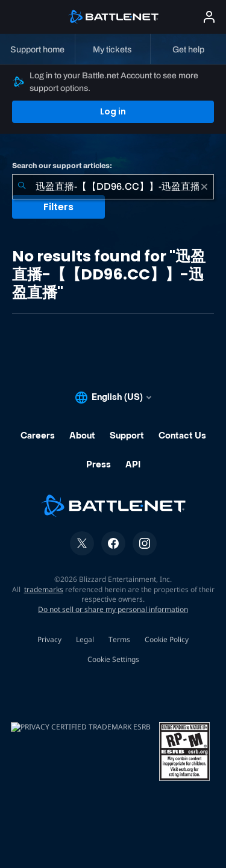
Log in (113, 111)
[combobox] (113, 187)
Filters (58, 207)
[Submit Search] (22, 187)
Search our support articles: (62, 166)
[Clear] (204, 187)
